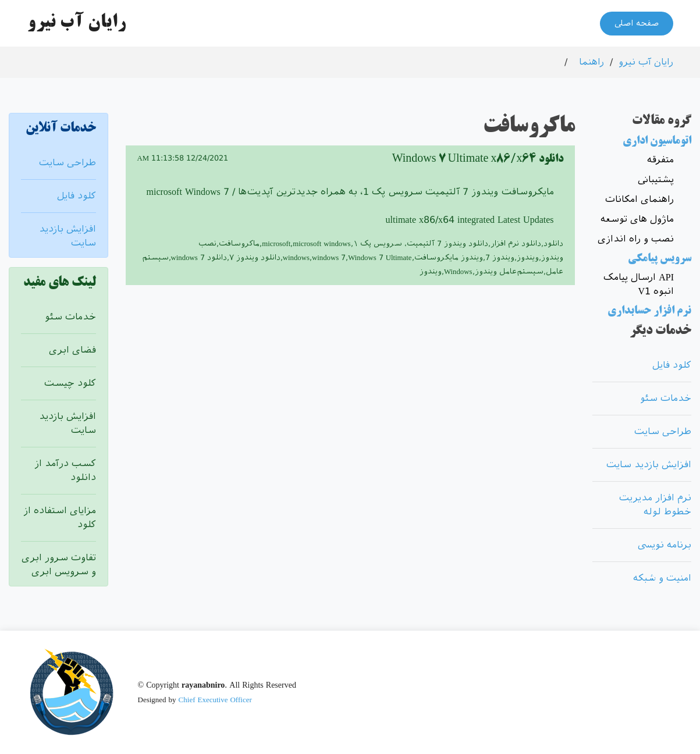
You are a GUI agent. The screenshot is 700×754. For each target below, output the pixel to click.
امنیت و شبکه (662, 578)
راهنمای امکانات (639, 199)
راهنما (591, 62)
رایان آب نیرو (646, 62)
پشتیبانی (656, 179)
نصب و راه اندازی (636, 239)
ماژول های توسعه (637, 219)
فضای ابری (72, 350)
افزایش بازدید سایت (649, 465)
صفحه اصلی (637, 23)
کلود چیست (70, 383)
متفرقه (660, 160)
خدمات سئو (70, 317)
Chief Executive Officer (215, 700)
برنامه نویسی (665, 545)
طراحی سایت (67, 163)
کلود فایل (77, 196)
